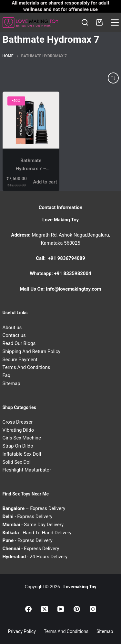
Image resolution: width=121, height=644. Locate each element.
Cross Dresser (18, 422)
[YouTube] (61, 609)
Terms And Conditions (26, 367)
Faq (7, 375)
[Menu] (115, 22)
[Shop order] (113, 78)
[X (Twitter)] (45, 609)
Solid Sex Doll (17, 462)
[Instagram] (93, 609)
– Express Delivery (34, 508)
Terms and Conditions (66, 631)
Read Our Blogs (19, 343)
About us (12, 328)
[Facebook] (28, 609)
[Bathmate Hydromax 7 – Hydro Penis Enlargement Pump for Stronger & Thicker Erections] (31, 120)
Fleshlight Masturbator (27, 470)
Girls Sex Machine (22, 438)
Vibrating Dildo (18, 430)
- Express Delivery (28, 516)
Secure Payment (20, 360)
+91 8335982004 (73, 273)
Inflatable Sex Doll (22, 454)
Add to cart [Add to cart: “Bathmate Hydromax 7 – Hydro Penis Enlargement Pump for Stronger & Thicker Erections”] (45, 182)
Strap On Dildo (18, 446)
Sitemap (11, 383)
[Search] (85, 22)
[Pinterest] (77, 609)
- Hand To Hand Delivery (37, 533)
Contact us (14, 335)
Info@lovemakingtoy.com (73, 289)
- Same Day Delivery (33, 525)
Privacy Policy (22, 631)
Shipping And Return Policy (32, 351)
